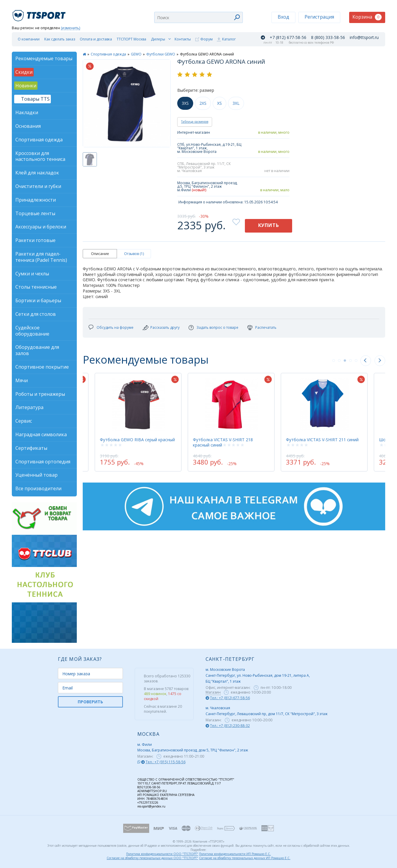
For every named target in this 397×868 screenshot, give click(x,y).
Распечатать (266, 327)
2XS (203, 103)
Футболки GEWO (161, 54)
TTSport (40, 13)
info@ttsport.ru (364, 37)
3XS (185, 103)
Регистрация (319, 17)
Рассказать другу (165, 327)
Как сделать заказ (60, 39)
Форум (206, 39)
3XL (236, 103)
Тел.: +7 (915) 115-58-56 (166, 762)
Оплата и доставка (96, 39)
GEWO (136, 54)
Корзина (367, 17)
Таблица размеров (195, 122)
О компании (29, 39)
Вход (283, 17)
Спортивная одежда (108, 54)
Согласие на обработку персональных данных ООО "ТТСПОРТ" (152, 858)
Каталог (229, 39)
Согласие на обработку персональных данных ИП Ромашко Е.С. (245, 858)
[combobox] (198, 17)
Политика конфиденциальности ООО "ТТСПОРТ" (162, 854)
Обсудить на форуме (115, 327)
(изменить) (70, 28)
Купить (269, 225)
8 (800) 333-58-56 (328, 37)
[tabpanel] (144, 422)
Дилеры (158, 39)
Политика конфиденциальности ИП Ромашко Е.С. (235, 854)
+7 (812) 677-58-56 (288, 37)
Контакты (183, 39)
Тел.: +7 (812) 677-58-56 (230, 698)
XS (219, 103)
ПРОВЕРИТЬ (90, 702)
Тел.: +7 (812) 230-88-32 (230, 726)
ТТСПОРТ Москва (131, 39)
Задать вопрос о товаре (217, 327)
